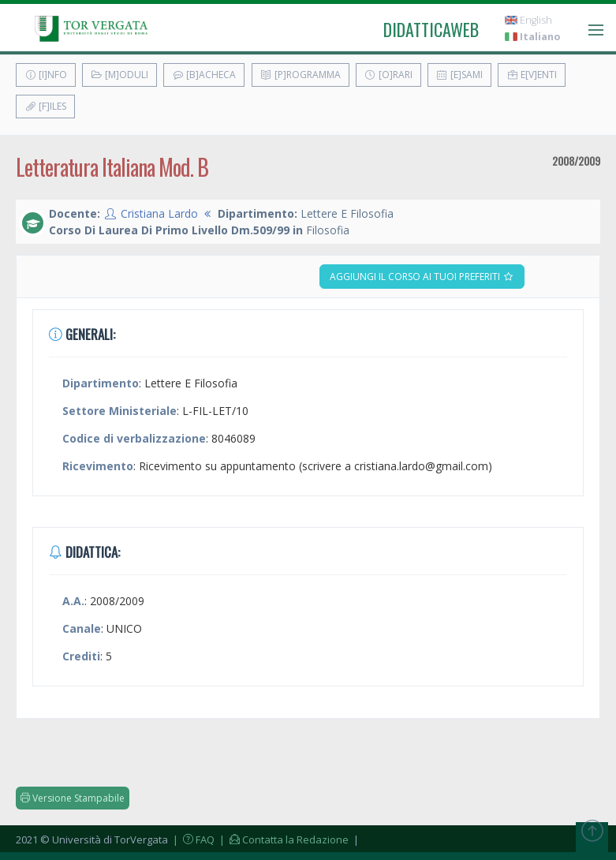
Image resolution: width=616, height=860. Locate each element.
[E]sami (459, 75)
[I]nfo (46, 75)
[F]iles (45, 106)
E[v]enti (532, 75)
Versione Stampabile (73, 798)
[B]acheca (204, 75)
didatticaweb (431, 29)
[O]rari (388, 75)
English (528, 20)
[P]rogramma (301, 75)
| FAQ (192, 839)
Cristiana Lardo (159, 213)
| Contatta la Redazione (283, 839)
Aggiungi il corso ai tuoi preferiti (422, 277)
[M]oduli (119, 75)
